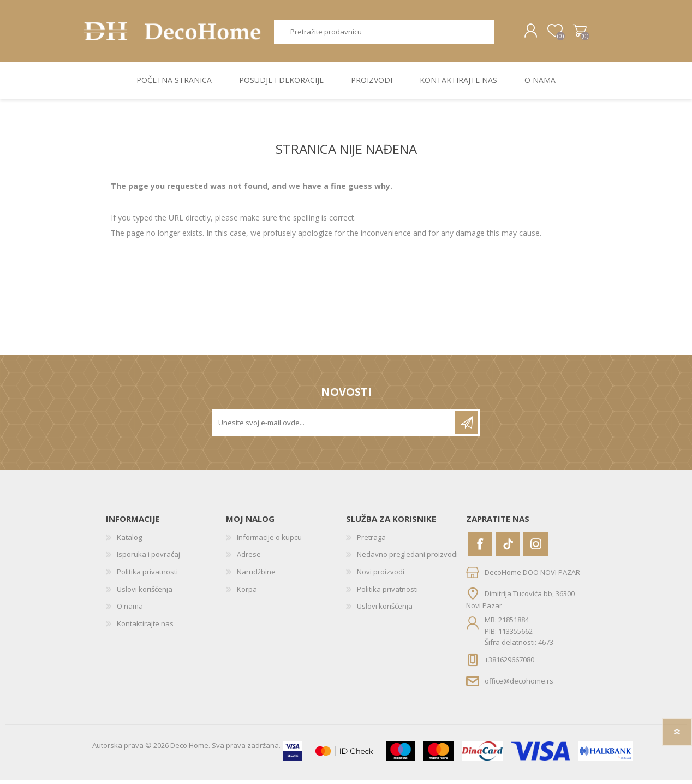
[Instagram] (536, 548)
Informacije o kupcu (269, 541)
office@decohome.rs (519, 685)
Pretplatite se (467, 426)
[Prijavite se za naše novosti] (335, 426)
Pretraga (497, 34)
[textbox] (380, 34)
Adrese (249, 559)
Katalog (129, 541)
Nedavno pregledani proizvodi (407, 559)
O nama (130, 610)
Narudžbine (256, 576)
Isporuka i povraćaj (148, 559)
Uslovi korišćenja (145, 593)
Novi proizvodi (381, 576)
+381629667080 (509, 663)
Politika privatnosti (147, 576)
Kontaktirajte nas (145, 627)
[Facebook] (480, 548)
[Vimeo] (508, 548)
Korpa (571, 33)
